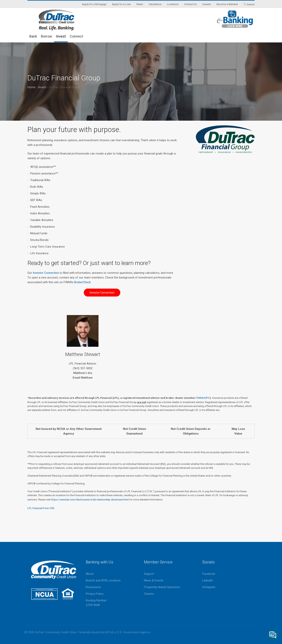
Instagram (209, 587)
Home (31, 87)
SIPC (207, 398)
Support (149, 574)
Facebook (209, 574)
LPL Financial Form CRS (41, 508)
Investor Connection (46, 273)
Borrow (47, 36)
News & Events (154, 580)
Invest (61, 36)
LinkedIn (208, 580)
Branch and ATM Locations (103, 580)
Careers (149, 594)
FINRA (200, 398)
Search (251, 4)
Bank (33, 36)
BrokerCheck (82, 282)
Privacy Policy (95, 594)
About (90, 574)
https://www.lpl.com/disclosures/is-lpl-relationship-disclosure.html (90, 500)
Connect (76, 36)
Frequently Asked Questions (162, 587)
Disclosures (93, 587)
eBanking (235, 19)
